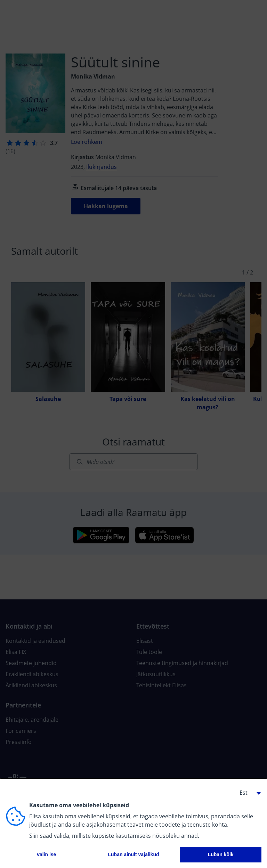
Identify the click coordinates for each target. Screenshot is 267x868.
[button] (248, 793)
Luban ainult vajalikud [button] (133, 854)
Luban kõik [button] (221, 854)
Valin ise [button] (46, 854)
